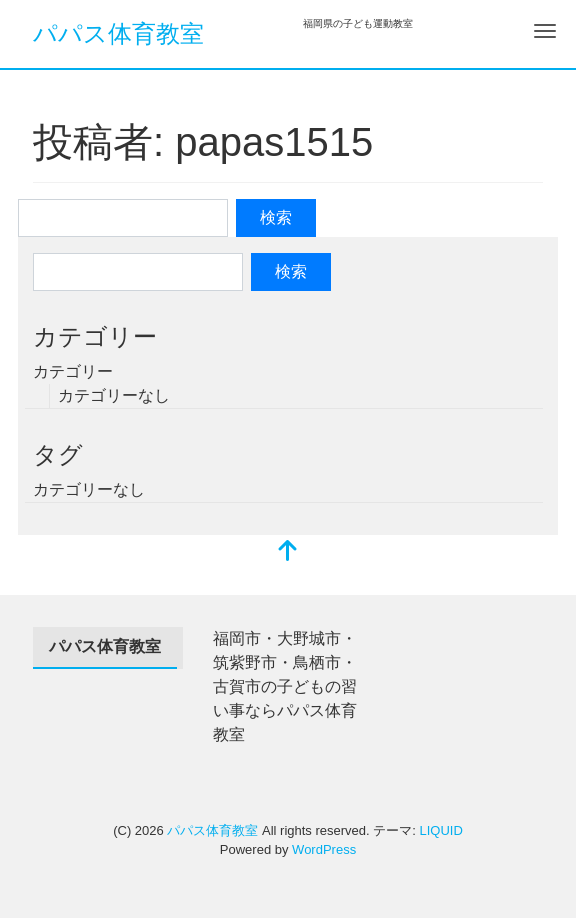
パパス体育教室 (118, 33)
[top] (288, 552)
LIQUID (440, 830)
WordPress (324, 849)
